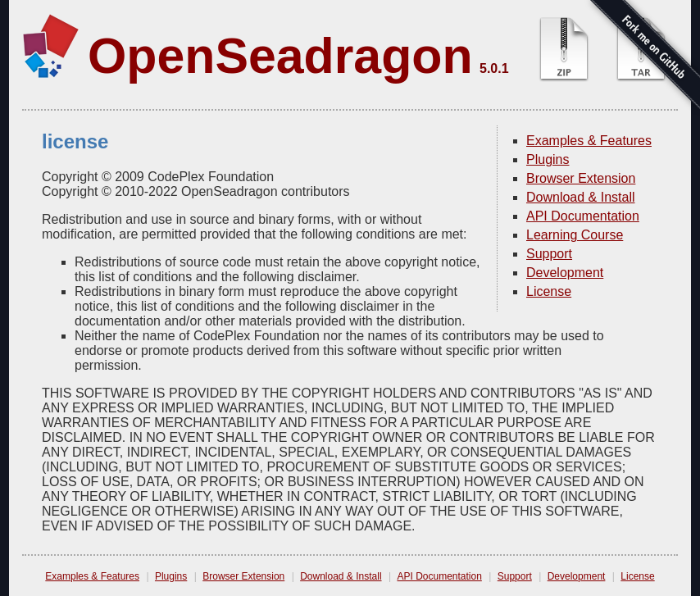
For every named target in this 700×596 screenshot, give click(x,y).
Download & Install (581, 197)
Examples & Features (589, 141)
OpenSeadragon (280, 56)
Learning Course (575, 235)
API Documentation (583, 216)
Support (549, 254)
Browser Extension (581, 178)
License (549, 291)
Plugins (548, 159)
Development (565, 273)
